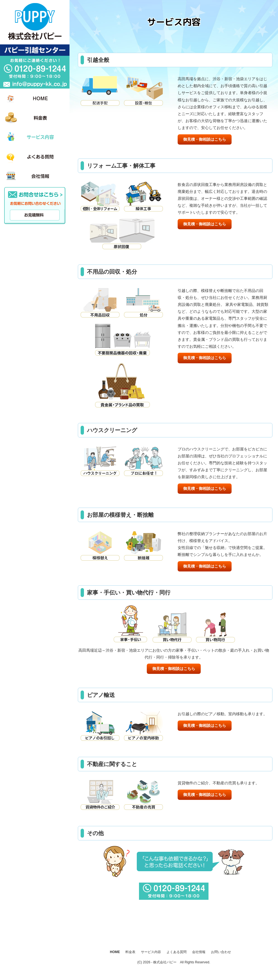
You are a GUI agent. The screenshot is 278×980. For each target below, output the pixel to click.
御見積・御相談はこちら (205, 139)
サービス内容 (151, 952)
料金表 (130, 952)
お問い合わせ (221, 952)
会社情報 (199, 952)
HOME (115, 952)
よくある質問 (177, 952)
